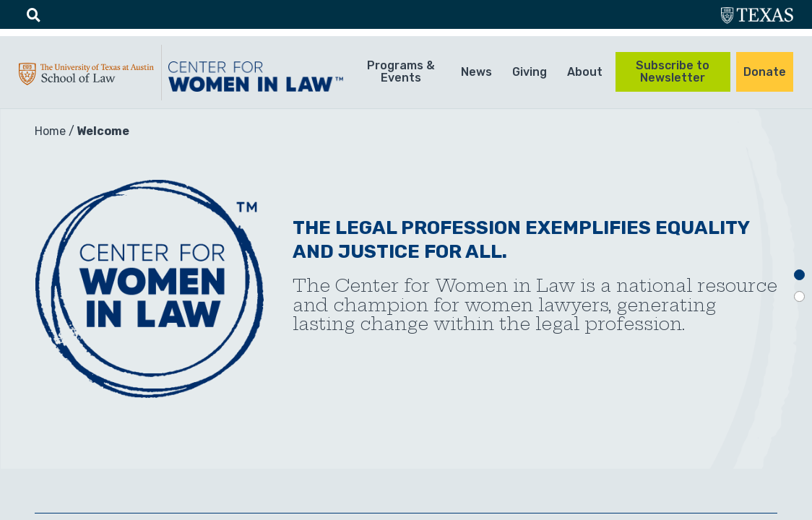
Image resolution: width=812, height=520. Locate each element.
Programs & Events (401, 72)
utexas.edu (757, 17)
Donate (765, 72)
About (585, 72)
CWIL (258, 77)
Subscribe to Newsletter (673, 72)
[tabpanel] (406, 289)
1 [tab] (799, 275)
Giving (530, 72)
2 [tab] (799, 296)
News (476, 72)
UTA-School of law (86, 77)
